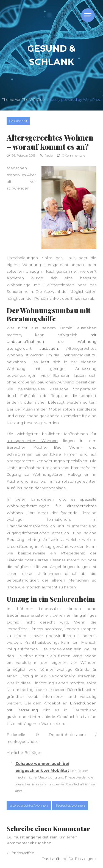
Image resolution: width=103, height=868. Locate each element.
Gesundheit (18, 121)
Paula (46, 156)
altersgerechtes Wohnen (32, 441)
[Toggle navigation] (88, 15)
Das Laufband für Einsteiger (68, 859)
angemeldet (37, 837)
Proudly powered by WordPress (74, 100)
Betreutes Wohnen (70, 805)
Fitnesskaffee (22, 853)
